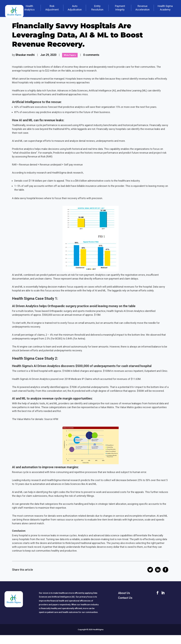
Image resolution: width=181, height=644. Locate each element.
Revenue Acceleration (143, 8)
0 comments (91, 55)
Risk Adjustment (52, 8)
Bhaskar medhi (25, 55)
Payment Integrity (120, 8)
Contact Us (125, 598)
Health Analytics (29, 8)
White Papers (70, 55)
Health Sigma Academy (165, 8)
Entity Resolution (97, 8)
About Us (124, 593)
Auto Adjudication (75, 8)
